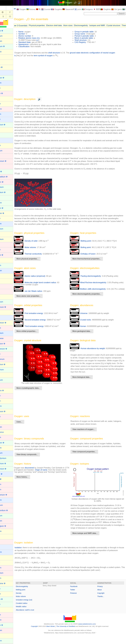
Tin (3, 609)
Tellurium (5, 578)
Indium (4, 276)
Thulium (5, 604)
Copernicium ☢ (8, 161)
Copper (5, 166)
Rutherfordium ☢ (9, 510)
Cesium (5, 140)
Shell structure (85, 40)
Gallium (5, 234)
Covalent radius (30, 611)
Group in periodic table (88, 32)
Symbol (29, 34)
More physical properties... (36, 262)
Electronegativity (89, 25)
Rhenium (5, 484)
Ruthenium (6, 505)
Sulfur (4, 557)
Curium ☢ (6, 172)
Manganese (7, 338)
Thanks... (103, 605)
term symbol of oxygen (52, 56)
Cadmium (6, 109)
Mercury (5, 354)
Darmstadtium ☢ (9, 177)
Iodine (4, 281)
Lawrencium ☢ (8, 307)
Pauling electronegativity (89, 279)
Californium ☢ (7, 125)
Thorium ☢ (6, 599)
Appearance (31, 44)
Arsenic (5, 62)
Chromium (6, 151)
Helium (5, 260)
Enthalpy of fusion (87, 257)
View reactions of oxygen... (88, 437)
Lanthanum (6, 302)
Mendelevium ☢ (8, 349)
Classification (32, 46)
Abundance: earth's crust (33, 618)
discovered (37, 476)
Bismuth (5, 88)
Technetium (6, 573)
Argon (4, 57)
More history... (30, 487)
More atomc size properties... (37, 299)
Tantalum (5, 568)
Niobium (5, 396)
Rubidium (6, 500)
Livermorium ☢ (8, 323)
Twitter (77, 598)
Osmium (5, 417)
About (101, 598)
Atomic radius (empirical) (38, 279)
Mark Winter (55, 635)
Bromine (5, 104)
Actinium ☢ (6, 31)
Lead (4, 312)
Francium (6, 224)
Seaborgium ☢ (8, 526)
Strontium (6, 552)
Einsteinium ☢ (8, 192)
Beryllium (6, 83)
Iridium (4, 286)
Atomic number (33, 36)
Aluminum (6, 41)
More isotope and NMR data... (89, 542)
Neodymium (7, 370)
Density (27, 601)
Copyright (103, 601)
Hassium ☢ (6, 255)
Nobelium (6, 406)
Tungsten (6, 620)
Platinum (5, 437)
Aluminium (6, 36)
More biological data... (86, 385)
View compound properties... (88, 462)
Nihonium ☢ (7, 391)
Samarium (6, 516)
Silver (4, 542)
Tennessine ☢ (7, 583)
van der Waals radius (36, 294)
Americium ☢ (7, 46)
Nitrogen (5, 401)
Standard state (33, 42)
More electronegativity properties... (91, 301)
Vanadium (6, 630)
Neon (4, 375)
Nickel (4, 385)
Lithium (5, 317)
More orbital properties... (35, 336)
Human (82, 331)
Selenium (6, 531)
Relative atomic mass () (37, 38)
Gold (4, 244)
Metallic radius (29, 615)
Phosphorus (7, 432)
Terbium (5, 589)
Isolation (26, 556)
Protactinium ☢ (8, 469)
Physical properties (45, 25)
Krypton (5, 297)
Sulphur (5, 562)
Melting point (84, 244)
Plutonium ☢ (7, 443)
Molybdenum (7, 359)
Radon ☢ (6, 479)
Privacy (102, 595)
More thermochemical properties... (91, 262)
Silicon (4, 536)
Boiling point (84, 250)
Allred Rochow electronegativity (92, 285)
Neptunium (6, 380)
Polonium (6, 448)
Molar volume (33, 250)
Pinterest (77, 601)
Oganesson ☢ (8, 411)
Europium (6, 203)
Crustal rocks (84, 325)
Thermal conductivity (36, 257)
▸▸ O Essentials (29, 26)
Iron (3, 291)
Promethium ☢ (8, 464)
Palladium (6, 427)
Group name (84, 34)
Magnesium (7, 333)
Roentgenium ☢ (8, 495)
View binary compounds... (35, 462)
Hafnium (5, 250)
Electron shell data (62, 25)
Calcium (5, 119)
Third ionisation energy (37, 331)
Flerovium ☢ (7, 213)
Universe (83, 318)
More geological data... (86, 336)
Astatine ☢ (6, 67)
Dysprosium (7, 187)
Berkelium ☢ (7, 78)
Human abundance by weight (91, 353)
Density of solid (34, 244)
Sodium (5, 547)
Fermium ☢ (6, 208)
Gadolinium (6, 229)
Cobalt (4, 156)
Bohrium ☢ (6, 93)
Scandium (6, 521)
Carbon (5, 130)
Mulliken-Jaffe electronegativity (92, 294)
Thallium (5, 594)
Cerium (5, 135)
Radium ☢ (6, 474)
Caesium (5, 114)
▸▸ (23, 9)
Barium (5, 72)
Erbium (5, 198)
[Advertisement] (74, 77)
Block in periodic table (88, 38)
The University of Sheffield (70, 635)
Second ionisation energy (38, 325)
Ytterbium (6, 641)
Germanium (7, 239)
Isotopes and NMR (105, 25)
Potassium (6, 453)
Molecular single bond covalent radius (43, 285)
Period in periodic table (88, 36)
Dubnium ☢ (6, 182)
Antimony (6, 52)
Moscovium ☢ (7, 364)
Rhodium (5, 489)
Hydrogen (6, 271)
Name (29, 32)
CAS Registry (84, 42)
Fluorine (5, 218)
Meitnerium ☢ (7, 344)
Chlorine (5, 145)
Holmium (5, 265)
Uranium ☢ (6, 625)
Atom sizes (76, 25)
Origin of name (54, 478)
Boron (4, 98)
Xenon (4, 635)
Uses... (27, 430)
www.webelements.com (91, 632)
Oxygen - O (75, 3)
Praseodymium (8, 458)
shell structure (62, 53)
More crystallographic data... (36, 393)
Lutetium (5, 328)
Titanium (5, 615)
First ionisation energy (36, 318)
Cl (18, 17)
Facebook (78, 595)
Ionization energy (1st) (32, 608)
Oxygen (5, 422)
